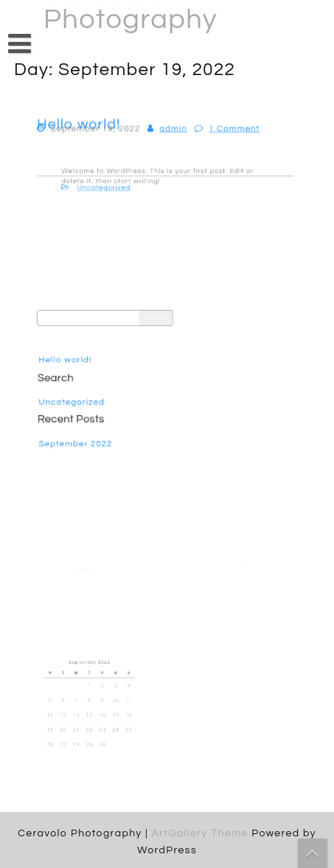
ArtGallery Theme (201, 833)
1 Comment (230, 131)
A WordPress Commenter (85, 569)
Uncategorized (111, 186)
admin (173, 131)
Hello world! (71, 360)
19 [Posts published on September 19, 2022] (55, 726)
